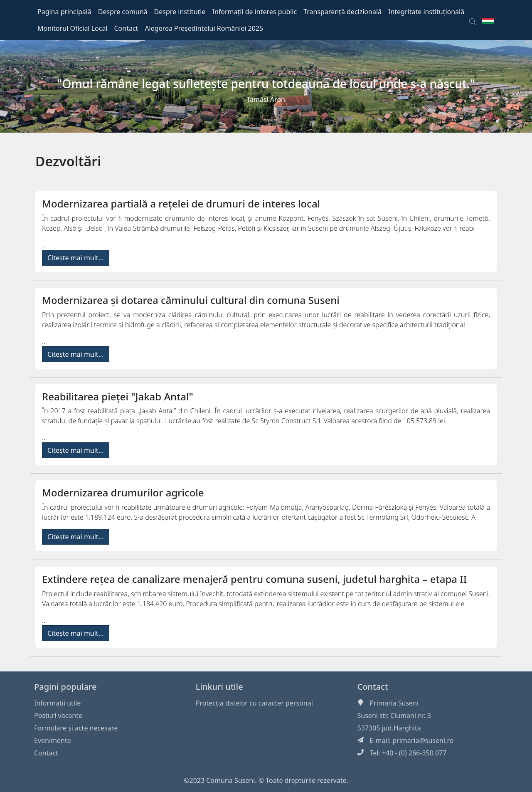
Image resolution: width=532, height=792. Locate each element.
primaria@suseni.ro (423, 740)
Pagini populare (65, 687)
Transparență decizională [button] (342, 12)
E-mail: (381, 740)
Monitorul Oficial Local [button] (73, 28)
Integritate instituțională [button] (426, 12)
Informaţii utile (57, 703)
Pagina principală (64, 12)
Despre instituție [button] (180, 12)
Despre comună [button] (123, 12)
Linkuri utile (219, 687)
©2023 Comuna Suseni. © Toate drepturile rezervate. (266, 780)
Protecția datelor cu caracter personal (254, 703)
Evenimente (53, 740)
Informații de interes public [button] (254, 12)
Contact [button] (126, 28)
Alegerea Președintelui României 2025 (204, 28)
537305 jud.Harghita (389, 728)
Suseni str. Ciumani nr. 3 (394, 716)
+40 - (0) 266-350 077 (414, 753)
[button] (473, 20)
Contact (46, 753)
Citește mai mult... (76, 258)
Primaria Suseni (394, 703)
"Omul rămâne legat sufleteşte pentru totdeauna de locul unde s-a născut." (266, 84)
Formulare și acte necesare (76, 728)
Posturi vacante (58, 716)
